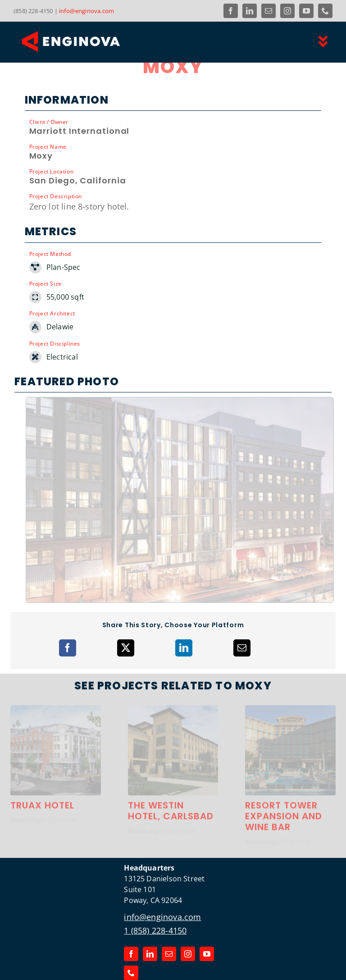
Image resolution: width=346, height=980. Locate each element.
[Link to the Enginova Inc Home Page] (91, 41)
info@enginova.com (86, 11)
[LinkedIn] (184, 624)
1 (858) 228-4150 (155, 906)
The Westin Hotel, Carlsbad (171, 791)
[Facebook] (68, 624)
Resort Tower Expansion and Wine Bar (284, 797)
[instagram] (287, 11)
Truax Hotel (42, 786)
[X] (126, 624)
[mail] (269, 11)
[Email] (242, 624)
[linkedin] (250, 11)
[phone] (325, 11)
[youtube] (306, 11)
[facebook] (231, 11)
